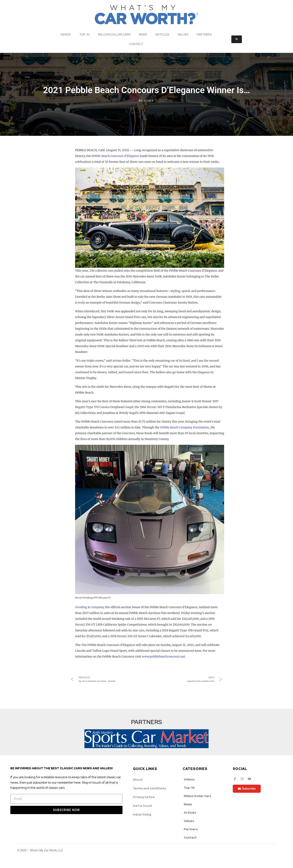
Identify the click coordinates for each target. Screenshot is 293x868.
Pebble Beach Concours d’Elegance (115, 156)
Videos (66, 34)
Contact (136, 44)
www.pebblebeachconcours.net (163, 656)
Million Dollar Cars (114, 34)
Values (183, 34)
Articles (162, 34)
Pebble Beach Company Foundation (185, 427)
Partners (204, 34)
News (143, 34)
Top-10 (85, 34)
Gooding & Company (89, 607)
